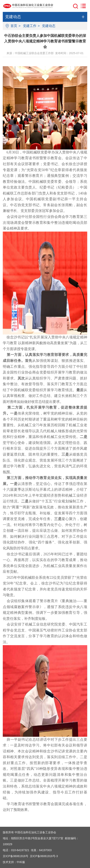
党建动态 (49, 26)
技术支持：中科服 (14, 862)
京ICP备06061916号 (16, 856)
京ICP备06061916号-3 (44, 856)
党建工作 (30, 26)
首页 (14, 26)
